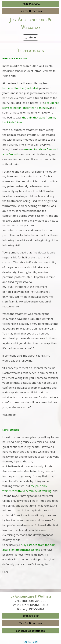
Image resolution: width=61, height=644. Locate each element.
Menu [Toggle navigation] (30, 37)
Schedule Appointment (31, 631)
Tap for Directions (31, 11)
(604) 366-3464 (31, 4)
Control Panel (30, 642)
